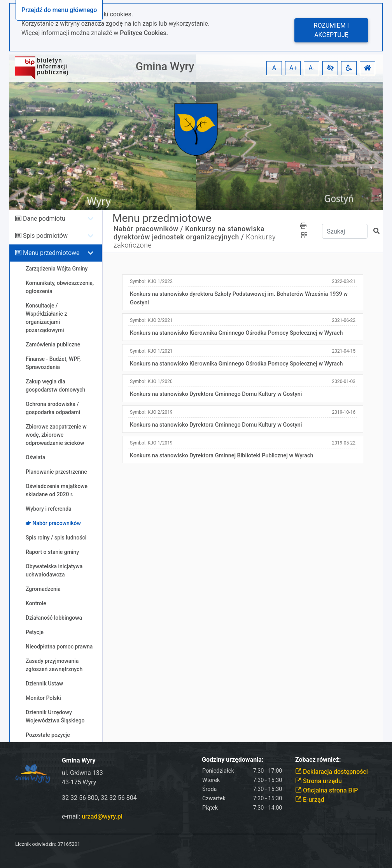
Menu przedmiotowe (51, 253)
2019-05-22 (344, 443)
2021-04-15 (344, 351)
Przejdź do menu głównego (59, 10)
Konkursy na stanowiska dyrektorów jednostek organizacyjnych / (189, 233)
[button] (330, 68)
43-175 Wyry (79, 782)
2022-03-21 (344, 281)
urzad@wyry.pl (102, 816)
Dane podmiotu (44, 219)
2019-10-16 (344, 412)
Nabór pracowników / (148, 229)
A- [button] (312, 68)
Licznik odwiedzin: (36, 844)
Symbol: (151, 281)
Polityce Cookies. (144, 33)
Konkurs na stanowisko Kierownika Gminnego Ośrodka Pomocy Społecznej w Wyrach (236, 333)
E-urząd (310, 800)
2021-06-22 (344, 320)
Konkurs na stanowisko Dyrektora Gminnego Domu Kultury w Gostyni (216, 394)
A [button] (274, 68)
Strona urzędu (318, 781)
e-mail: (92, 816)
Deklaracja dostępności (332, 772)
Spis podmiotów (45, 236)
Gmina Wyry (165, 66)
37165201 (69, 844)
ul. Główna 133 (82, 773)
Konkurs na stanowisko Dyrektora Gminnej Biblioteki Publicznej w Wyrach (222, 456)
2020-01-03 (344, 381)
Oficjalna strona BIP (326, 790)
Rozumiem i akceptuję (331, 30)
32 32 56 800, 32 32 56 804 (99, 798)
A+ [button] (293, 68)
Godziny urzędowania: (233, 760)
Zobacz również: (318, 760)
